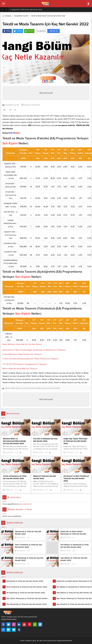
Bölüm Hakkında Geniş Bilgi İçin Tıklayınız (20, 369)
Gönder (29, 31)
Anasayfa (7, 16)
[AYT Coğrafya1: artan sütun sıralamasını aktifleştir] (84, 285)
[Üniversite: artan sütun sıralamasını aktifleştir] (11, 152)
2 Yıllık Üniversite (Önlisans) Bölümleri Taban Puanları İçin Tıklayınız (30, 359)
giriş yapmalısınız (26, 504)
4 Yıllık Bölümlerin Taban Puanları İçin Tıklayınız (22, 354)
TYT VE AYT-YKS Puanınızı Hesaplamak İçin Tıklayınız (25, 364)
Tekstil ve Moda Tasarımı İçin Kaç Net (17, 388)
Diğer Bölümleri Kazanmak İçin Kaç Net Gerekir (22, 344)
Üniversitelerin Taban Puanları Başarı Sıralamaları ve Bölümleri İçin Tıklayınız (34, 350)
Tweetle (18, 31)
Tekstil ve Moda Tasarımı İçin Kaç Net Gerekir (45, 388)
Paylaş (7, 31)
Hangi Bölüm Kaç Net (21, 16)
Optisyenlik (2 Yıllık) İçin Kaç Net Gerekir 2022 (27, 10)
